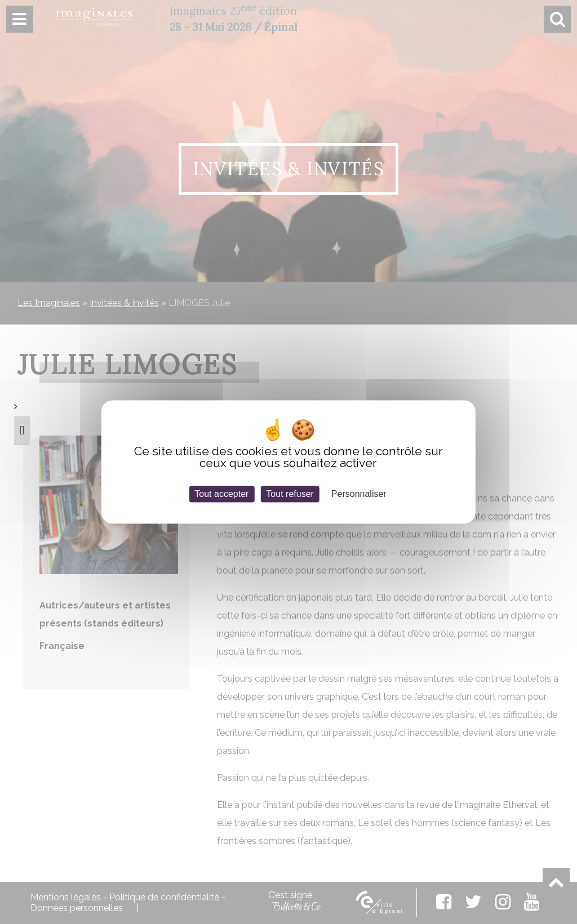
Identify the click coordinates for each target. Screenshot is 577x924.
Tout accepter (221, 494)
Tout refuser (290, 494)
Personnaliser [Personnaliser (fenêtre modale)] (359, 494)
